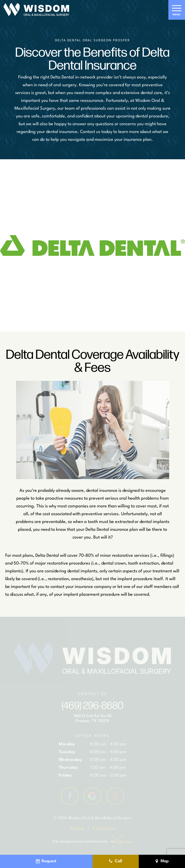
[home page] (36, 10)
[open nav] (177, 10)
